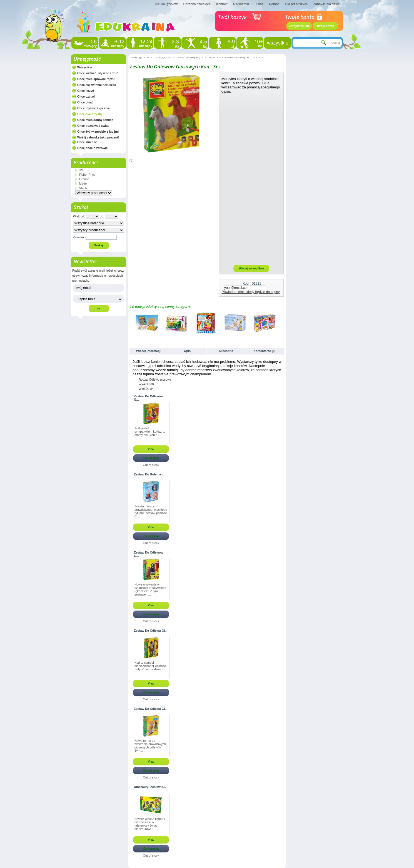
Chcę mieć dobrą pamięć (95, 120)
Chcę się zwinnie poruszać (97, 85)
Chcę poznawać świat (93, 126)
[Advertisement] (251, 179)
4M (81, 170)
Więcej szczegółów (251, 268)
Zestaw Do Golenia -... (150, 474)
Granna (84, 179)
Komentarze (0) (264, 351)
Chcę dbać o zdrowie (92, 148)
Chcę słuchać (87, 142)
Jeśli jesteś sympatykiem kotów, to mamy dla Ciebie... (150, 431)
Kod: (246, 284)
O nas (259, 4)
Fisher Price (87, 175)
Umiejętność (87, 59)
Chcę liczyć (86, 91)
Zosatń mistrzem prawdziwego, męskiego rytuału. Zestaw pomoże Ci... (151, 511)
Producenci (85, 163)
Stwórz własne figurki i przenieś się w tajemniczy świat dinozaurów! (150, 824)
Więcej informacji (149, 351)
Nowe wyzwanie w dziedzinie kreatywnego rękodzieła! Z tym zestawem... (150, 589)
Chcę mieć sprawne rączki (96, 79)
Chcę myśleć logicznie (93, 108)
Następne (282, 323)
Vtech (83, 188)
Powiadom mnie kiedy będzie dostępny (251, 292)
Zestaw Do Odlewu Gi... (151, 631)
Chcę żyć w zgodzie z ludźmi (98, 132)
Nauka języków (167, 4)
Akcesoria (226, 351)
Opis (187, 351)
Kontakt (222, 4)
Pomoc (274, 4)
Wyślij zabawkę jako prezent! (98, 137)
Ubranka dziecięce (197, 4)
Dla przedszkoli (296, 4)
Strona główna (139, 57)
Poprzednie (131, 323)
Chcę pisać (85, 102)
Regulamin (241, 4)
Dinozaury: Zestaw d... (150, 787)
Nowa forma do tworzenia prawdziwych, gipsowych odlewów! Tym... (151, 746)
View (151, 449)
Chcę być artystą (89, 114)
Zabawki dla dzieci (327, 4)
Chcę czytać (86, 96)
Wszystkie (85, 67)
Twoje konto (325, 26)
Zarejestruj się (299, 26)
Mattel (83, 183)
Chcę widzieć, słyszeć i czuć (98, 73)
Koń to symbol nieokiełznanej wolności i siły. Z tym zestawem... (151, 666)
